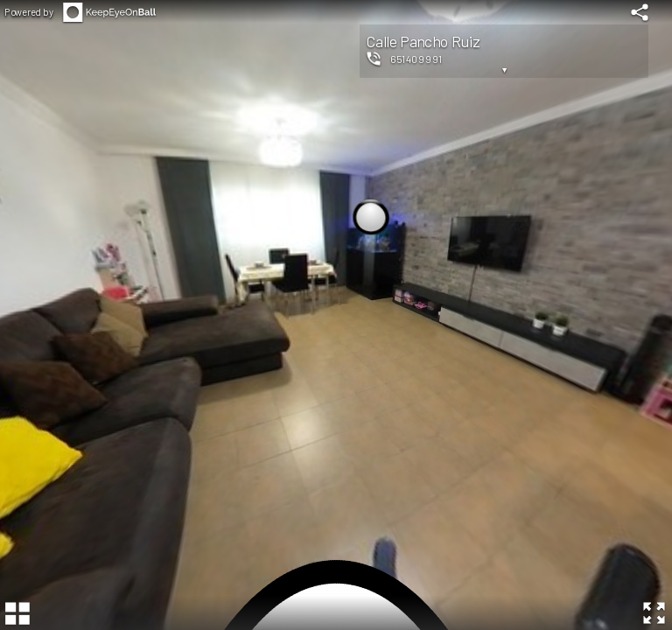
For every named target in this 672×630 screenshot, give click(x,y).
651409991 (416, 59)
